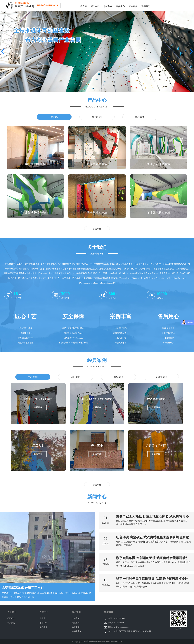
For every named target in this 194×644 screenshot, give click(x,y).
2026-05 (105, 523)
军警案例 (76, 627)
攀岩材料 (95, 6)
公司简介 (11, 618)
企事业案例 (77, 631)
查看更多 (97, 229)
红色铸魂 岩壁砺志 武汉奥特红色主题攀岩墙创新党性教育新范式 (152, 537)
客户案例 (133, 6)
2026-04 (105, 564)
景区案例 (76, 623)
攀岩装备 (108, 6)
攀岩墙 (84, 6)
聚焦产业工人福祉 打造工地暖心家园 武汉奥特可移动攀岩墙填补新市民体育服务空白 (152, 517)
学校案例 (76, 618)
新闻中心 (120, 6)
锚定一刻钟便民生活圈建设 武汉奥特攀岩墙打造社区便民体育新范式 (152, 579)
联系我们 (146, 6)
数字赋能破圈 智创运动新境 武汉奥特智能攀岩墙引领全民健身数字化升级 (152, 558)
